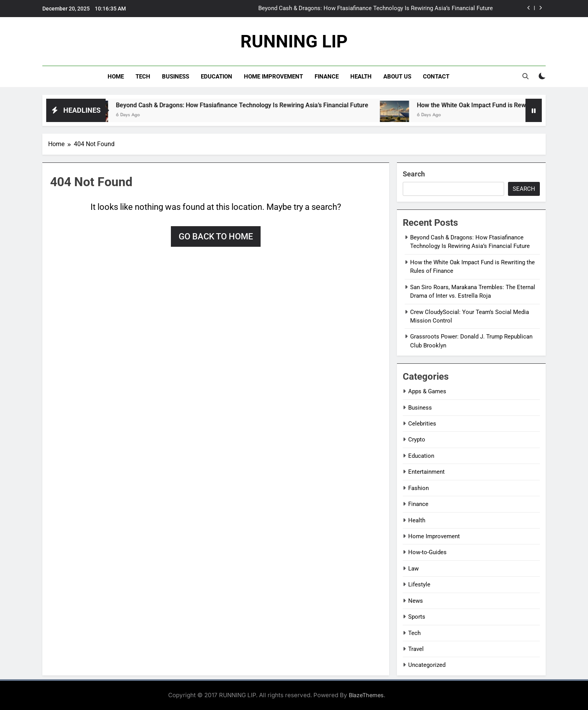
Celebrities (422, 424)
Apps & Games (427, 391)
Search (414, 174)
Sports (417, 617)
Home (116, 77)
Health (361, 77)
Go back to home (216, 236)
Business (176, 77)
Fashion (418, 488)
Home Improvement (273, 77)
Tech (143, 77)
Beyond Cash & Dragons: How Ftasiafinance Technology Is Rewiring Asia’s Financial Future (376, 9)
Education (217, 77)
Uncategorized (427, 665)
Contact (436, 77)
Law (413, 569)
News (416, 601)
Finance (327, 77)
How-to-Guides (427, 552)
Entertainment (426, 472)
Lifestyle (419, 584)
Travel (416, 649)
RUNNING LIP (294, 41)
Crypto (417, 440)
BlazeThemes (366, 695)
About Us (397, 77)
